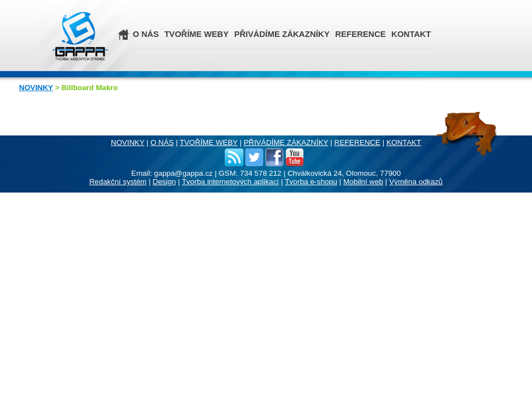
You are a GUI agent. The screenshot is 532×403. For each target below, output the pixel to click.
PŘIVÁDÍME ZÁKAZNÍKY (282, 34)
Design (165, 182)
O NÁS (146, 34)
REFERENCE (360, 34)
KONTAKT (411, 34)
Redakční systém (118, 182)
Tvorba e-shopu (311, 182)
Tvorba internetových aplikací (230, 182)
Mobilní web (363, 182)
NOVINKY (36, 88)
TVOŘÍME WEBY (196, 34)
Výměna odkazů (416, 182)
